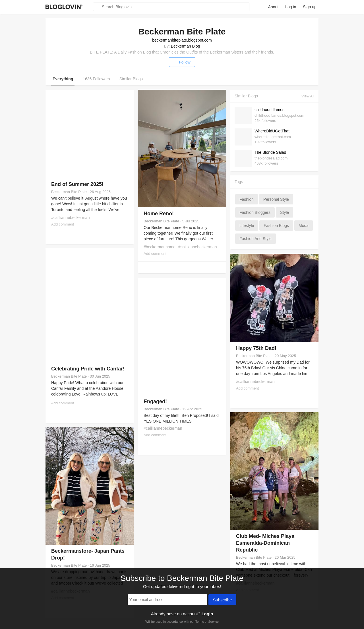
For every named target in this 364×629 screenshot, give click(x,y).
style (285, 212)
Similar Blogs (131, 79)
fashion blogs (276, 226)
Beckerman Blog (186, 46)
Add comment (63, 224)
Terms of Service (207, 622)
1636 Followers (96, 79)
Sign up (310, 7)
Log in (291, 7)
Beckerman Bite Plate (69, 192)
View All (308, 96)
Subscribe (223, 600)
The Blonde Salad (270, 152)
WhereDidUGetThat (272, 131)
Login (207, 614)
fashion (247, 199)
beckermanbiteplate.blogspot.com (182, 40)
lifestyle (247, 226)
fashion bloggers (255, 212)
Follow (182, 62)
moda (304, 226)
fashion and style (256, 239)
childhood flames (269, 110)
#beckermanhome (160, 247)
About (273, 7)
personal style (276, 199)
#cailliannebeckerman (70, 218)
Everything (63, 79)
